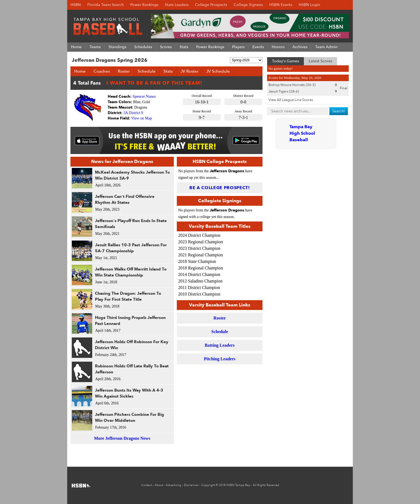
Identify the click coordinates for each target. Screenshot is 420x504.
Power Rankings (144, 5)
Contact (146, 485)
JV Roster (189, 71)
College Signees (248, 5)
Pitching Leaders (220, 359)
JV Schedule (218, 71)
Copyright (208, 485)
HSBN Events (281, 5)
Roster (124, 71)
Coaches (102, 71)
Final (344, 88)
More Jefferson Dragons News (122, 438)
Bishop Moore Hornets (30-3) (292, 85)
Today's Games (285, 61)
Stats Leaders (177, 5)
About (159, 485)
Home (80, 71)
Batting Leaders (220, 345)
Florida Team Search (106, 5)
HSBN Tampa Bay (238, 485)
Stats (168, 71)
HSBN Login (309, 5)
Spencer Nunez (144, 96)
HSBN (76, 5)
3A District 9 (133, 113)
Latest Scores (320, 61)
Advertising (173, 485)
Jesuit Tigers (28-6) (284, 91)
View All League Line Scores (291, 100)
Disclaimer (191, 485)
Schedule (147, 71)
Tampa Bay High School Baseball (302, 133)
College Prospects (211, 5)
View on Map (141, 118)
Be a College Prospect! (220, 188)
